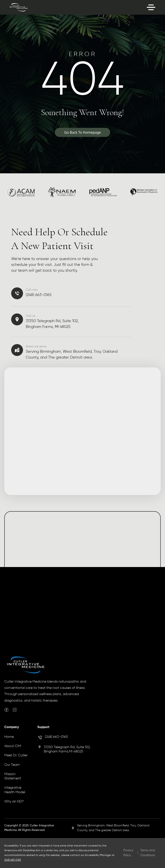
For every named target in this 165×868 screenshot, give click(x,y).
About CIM (13, 746)
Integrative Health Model (15, 790)
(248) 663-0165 (56, 737)
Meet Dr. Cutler (16, 755)
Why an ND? (14, 802)
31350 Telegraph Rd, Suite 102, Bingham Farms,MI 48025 (67, 749)
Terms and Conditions (148, 853)
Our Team (12, 765)
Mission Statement (13, 776)
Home (9, 737)
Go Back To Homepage (82, 132)
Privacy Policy (128, 853)
